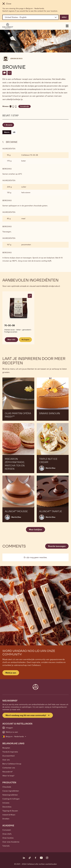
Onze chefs (7, 834)
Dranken (6, 819)
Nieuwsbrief (7, 772)
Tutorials (6, 846)
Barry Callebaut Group (12, 764)
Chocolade (7, 787)
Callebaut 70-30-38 (30, 155)
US (14, 132)
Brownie (9, 125)
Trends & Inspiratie (10, 752)
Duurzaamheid (8, 756)
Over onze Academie (11, 842)
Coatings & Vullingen (11, 799)
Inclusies (6, 803)
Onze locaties (8, 838)
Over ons (6, 760)
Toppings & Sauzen (10, 811)
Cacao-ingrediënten (11, 791)
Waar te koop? (8, 776)
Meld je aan (11, 673)
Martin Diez (50, 468)
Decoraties (7, 807)
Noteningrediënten (10, 795)
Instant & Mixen (9, 815)
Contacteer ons (9, 768)
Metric (7, 132)
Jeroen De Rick (16, 59)
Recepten (6, 748)
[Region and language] (30, 17)
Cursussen (7, 830)
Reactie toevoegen (57, 546)
